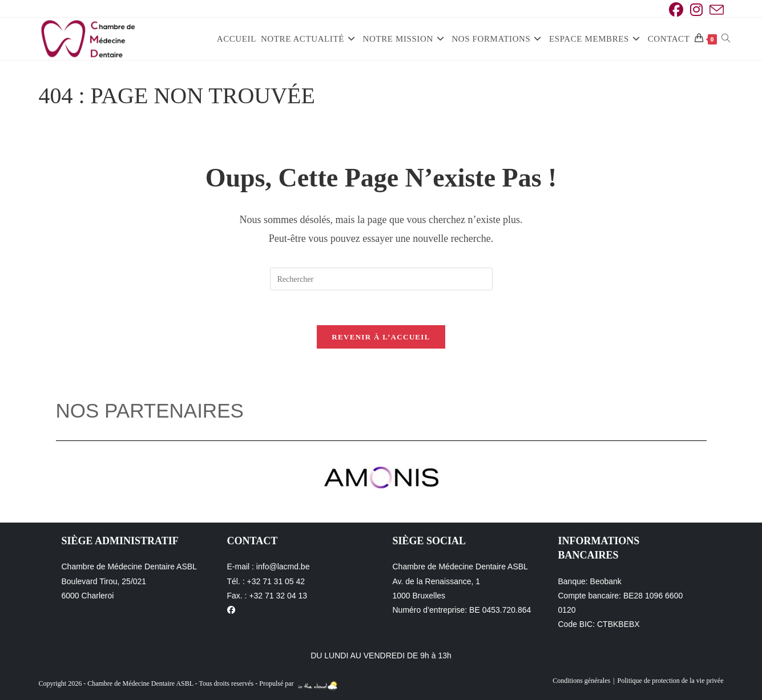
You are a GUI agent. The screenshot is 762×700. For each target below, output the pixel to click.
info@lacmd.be (283, 567)
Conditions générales (581, 681)
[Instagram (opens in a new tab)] (696, 10)
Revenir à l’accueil (381, 337)
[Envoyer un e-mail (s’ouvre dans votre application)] (715, 10)
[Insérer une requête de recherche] (381, 279)
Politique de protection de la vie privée (671, 681)
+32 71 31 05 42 (276, 581)
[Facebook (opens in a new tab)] (676, 10)
